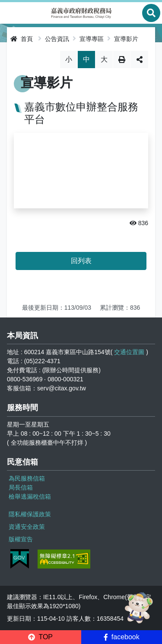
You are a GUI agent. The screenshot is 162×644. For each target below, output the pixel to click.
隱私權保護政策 (30, 514)
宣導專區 (92, 39)
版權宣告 (21, 539)
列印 (122, 60)
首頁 (22, 39)
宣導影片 (126, 39)
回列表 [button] (81, 261)
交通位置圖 (129, 352)
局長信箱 (21, 487)
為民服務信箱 (27, 478)
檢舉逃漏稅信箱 (30, 496)
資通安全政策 (27, 527)
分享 (140, 60)
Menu (11, 13)
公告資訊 (57, 39)
